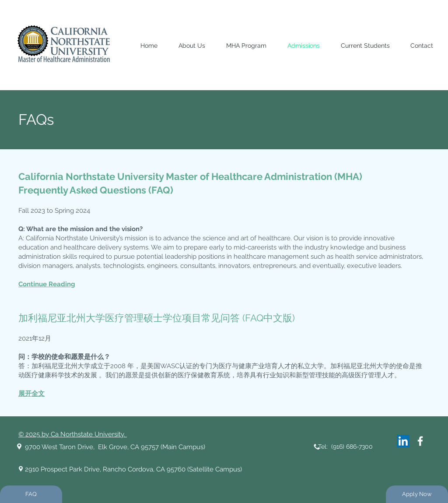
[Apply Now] (417, 494)
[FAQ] (31, 494)
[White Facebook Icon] (420, 441)
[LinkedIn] (403, 441)
